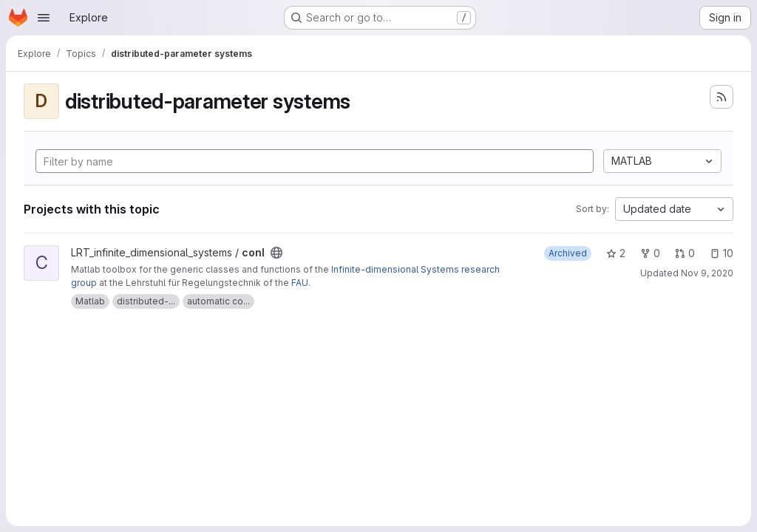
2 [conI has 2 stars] (616, 253)
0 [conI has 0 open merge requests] (685, 253)
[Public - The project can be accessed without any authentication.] (276, 253)
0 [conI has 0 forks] (650, 253)
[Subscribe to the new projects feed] (722, 97)
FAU (300, 283)
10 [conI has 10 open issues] (722, 253)
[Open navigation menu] (44, 18)
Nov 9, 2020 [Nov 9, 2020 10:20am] (707, 273)
